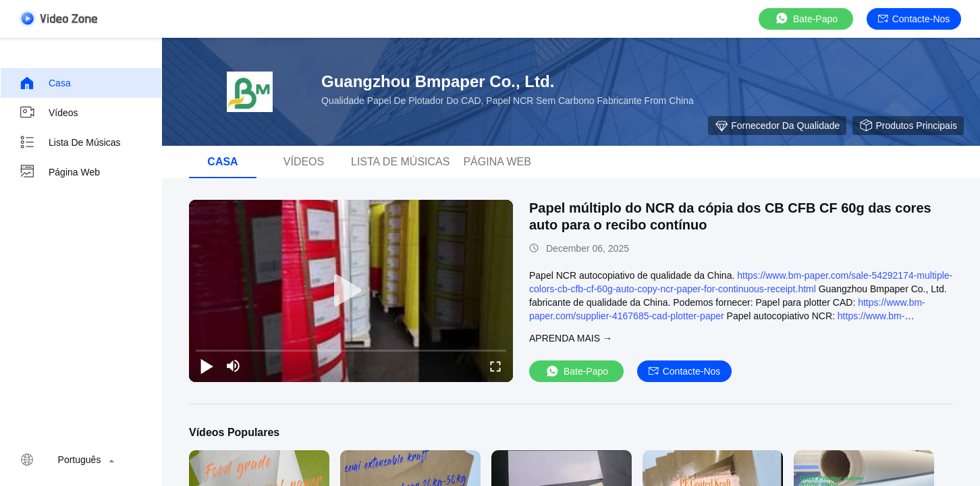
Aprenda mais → (571, 338)
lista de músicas (70, 142)
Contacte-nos (914, 19)
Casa (45, 83)
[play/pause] (207, 366)
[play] (351, 291)
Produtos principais (908, 126)
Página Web (59, 172)
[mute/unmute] (234, 366)
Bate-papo (806, 19)
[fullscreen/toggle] (495, 366)
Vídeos (49, 113)
